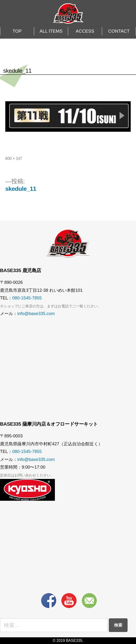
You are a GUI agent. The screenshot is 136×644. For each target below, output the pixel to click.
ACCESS (85, 31)
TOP (17, 31)
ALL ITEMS (51, 31)
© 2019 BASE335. (68, 641)
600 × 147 (14, 158)
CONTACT (119, 31)
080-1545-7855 (27, 298)
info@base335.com (36, 314)
